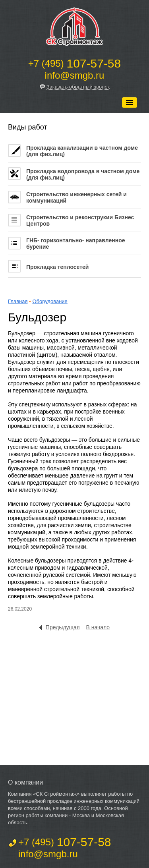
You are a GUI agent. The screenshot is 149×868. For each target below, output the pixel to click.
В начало (98, 627)
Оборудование (50, 301)
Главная (18, 301)
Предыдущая (63, 627)
